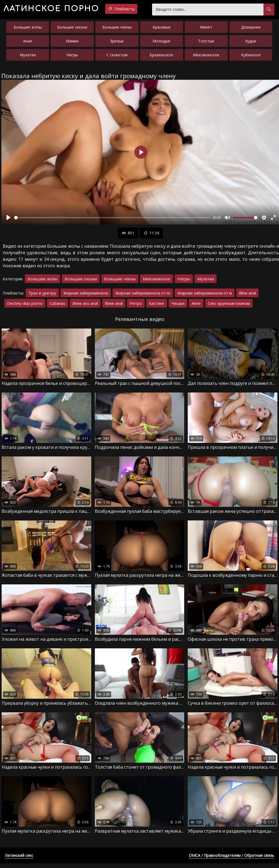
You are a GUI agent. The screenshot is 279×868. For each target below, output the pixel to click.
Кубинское (251, 57)
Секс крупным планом (229, 305)
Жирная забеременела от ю (143, 295)
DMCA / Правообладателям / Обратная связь (231, 860)
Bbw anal (247, 295)
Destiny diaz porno (25, 305)
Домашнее (251, 29)
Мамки (72, 43)
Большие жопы (28, 29)
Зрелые (117, 43)
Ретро (136, 305)
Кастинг (157, 305)
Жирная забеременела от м (205, 295)
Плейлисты (140, 9)
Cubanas (57, 305)
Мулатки (28, 57)
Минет (206, 29)
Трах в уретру (42, 295)
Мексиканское (206, 57)
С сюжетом (117, 57)
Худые (251, 43)
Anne (196, 305)
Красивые (162, 29)
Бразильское (161, 57)
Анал (28, 43)
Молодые (161, 43)
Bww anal (114, 305)
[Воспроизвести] (8, 220)
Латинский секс (19, 860)
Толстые (206, 43)
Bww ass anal (85, 305)
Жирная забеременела (86, 295)
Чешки (178, 305)
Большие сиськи (72, 29)
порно (60, 9)
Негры (72, 57)
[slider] (112, 220)
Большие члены (117, 29)
